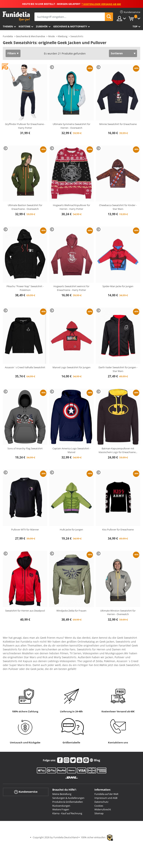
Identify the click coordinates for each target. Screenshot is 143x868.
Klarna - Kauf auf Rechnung (67, 813)
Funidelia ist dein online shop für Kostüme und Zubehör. (16, 16)
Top (135, 26)
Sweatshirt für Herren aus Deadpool (25, 611)
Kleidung (63, 36)
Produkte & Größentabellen (68, 802)
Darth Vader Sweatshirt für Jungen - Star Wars (118, 369)
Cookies (99, 806)
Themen (8, 26)
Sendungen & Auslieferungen (68, 798)
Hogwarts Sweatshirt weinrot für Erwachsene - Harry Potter (71, 288)
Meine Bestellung (62, 794)
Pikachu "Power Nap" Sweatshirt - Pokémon (25, 288)
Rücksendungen (61, 806)
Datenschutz (101, 802)
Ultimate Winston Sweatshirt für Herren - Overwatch (118, 612)
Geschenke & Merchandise (30, 36)
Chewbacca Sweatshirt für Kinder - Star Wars (118, 207)
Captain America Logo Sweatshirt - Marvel (71, 450)
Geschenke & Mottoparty (70, 26)
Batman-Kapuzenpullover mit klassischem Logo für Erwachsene (118, 450)
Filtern (12, 53)
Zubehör (42, 26)
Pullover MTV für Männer (25, 530)
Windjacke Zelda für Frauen (71, 611)
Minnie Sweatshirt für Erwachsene (118, 124)
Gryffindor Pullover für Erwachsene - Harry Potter (25, 126)
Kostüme (24, 26)
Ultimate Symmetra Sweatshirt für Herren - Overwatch (71, 126)
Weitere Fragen (61, 809)
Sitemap (99, 813)
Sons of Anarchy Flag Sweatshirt (25, 448)
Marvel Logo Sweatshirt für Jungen (71, 367)
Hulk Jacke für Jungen (71, 530)
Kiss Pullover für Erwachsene (118, 530)
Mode (51, 36)
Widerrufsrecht (103, 809)
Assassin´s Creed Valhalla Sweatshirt (25, 367)
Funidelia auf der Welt (106, 794)
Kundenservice (26, 792)
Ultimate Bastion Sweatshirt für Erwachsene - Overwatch (25, 207)
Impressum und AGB (106, 798)
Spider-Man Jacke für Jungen (118, 286)
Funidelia (8, 36)
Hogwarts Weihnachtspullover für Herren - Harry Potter (71, 207)
